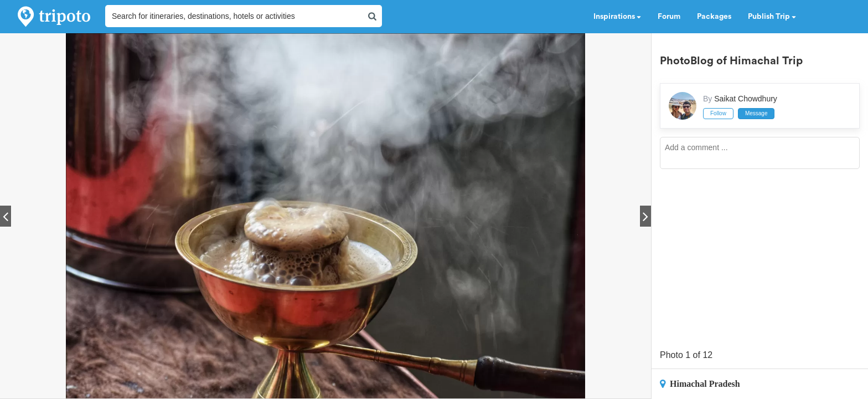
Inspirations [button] (617, 17)
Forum (669, 17)
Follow (718, 113)
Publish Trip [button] (772, 17)
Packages (714, 17)
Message (756, 113)
